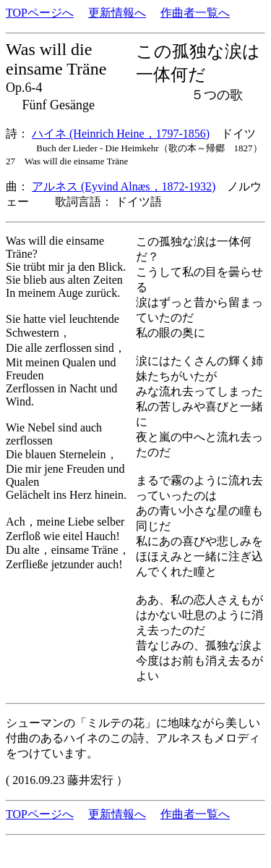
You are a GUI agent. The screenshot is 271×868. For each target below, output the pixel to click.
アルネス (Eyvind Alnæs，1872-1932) (124, 186)
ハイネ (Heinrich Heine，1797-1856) (121, 134)
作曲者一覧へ (195, 13)
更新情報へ (117, 13)
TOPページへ (40, 13)
